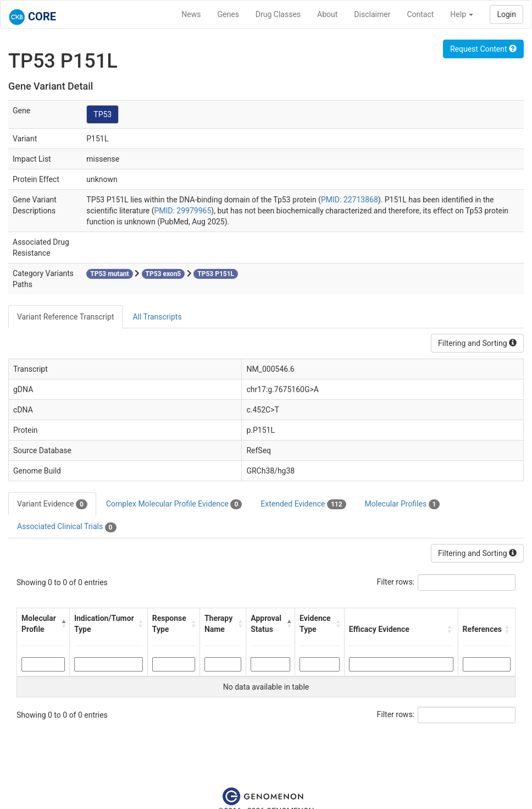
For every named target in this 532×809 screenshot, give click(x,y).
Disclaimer (372, 14)
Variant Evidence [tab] (52, 504)
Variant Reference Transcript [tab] (65, 317)
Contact (420, 14)
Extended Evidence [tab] (303, 504)
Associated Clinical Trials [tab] (67, 527)
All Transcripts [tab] (157, 317)
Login (506, 14)
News (191, 14)
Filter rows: (396, 582)
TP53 (102, 114)
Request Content (483, 49)
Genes (228, 14)
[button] (62, 624)
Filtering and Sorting (477, 343)
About (327, 14)
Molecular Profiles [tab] (403, 504)
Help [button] (462, 14)
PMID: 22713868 (350, 200)
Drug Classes (278, 14)
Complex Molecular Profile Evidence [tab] (174, 504)
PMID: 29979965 (182, 211)
